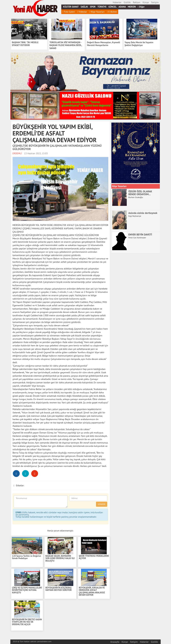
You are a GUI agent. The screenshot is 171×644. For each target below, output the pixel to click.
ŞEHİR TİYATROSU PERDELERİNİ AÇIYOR (94, 557)
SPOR (93, 7)
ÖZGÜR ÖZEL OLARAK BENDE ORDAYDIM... (140, 193)
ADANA (122, 7)
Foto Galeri (69, 12)
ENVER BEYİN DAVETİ (140, 234)
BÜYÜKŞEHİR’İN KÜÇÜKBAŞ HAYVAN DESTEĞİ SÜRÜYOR (59, 589)
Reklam (137, 2)
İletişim (155, 2)
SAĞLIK (84, 7)
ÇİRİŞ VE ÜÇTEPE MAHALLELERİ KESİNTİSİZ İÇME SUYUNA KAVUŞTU (27, 590)
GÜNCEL (112, 7)
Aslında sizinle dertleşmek (143, 213)
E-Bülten (112, 12)
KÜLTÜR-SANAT (71, 7)
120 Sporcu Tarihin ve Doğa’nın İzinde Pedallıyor (27, 557)
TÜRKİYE (102, 7)
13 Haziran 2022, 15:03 (36, 153)
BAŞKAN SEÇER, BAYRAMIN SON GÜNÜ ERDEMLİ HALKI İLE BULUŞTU (60, 559)
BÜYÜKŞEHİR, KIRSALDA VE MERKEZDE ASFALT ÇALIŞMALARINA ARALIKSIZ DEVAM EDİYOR (92, 591)
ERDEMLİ (17, 153)
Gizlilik (127, 2)
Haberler (117, 2)
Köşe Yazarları (97, 12)
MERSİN (132, 7)
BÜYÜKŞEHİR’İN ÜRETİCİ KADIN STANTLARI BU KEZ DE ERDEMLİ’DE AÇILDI (27, 622)
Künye (146, 2)
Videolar (82, 12)
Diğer (141, 7)
